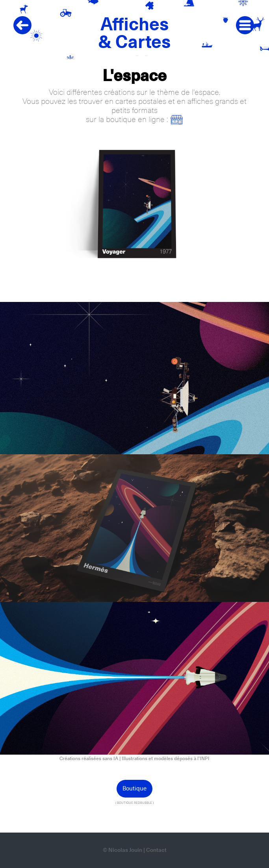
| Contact (155, 850)
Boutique (134, 789)
